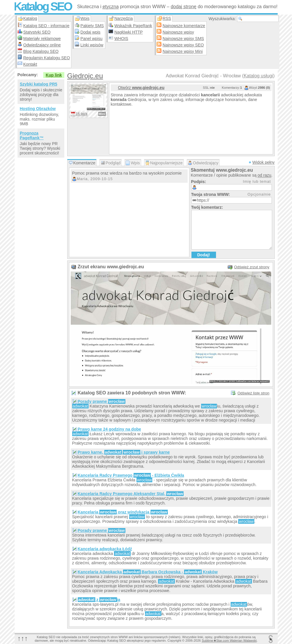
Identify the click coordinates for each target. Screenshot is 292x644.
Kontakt (30, 64)
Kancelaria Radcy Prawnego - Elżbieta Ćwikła (131, 475)
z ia (99, 600)
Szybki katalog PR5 (39, 84)
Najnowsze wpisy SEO (183, 45)
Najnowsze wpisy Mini (183, 51)
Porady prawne (102, 401)
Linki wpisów (92, 45)
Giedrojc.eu (85, 76)
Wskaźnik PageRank (133, 26)
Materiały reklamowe (42, 39)
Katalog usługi (259, 76)
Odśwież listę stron (253, 393)
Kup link (54, 75)
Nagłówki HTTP (128, 32)
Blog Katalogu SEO (41, 51)
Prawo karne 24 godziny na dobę (109, 429)
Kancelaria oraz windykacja (123, 512)
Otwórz (141, 88)
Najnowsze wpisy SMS (183, 39)
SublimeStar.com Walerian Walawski (229, 640)
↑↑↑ (23, 638)
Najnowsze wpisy (178, 32)
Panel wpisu (91, 39)
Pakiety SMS (92, 26)
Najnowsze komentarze (184, 26)
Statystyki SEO (37, 32)
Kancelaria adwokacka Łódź (105, 549)
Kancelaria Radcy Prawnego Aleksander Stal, (131, 494)
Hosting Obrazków (38, 109)
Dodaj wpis (90, 32)
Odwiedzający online (42, 45)
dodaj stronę (184, 7)
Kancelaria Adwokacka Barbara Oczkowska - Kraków (148, 572)
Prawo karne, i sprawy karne (124, 452)
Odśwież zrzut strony (252, 267)
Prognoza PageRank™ (32, 135)
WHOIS (121, 39)
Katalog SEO (43, 6)
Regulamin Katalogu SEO (47, 58)
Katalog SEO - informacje (46, 26)
